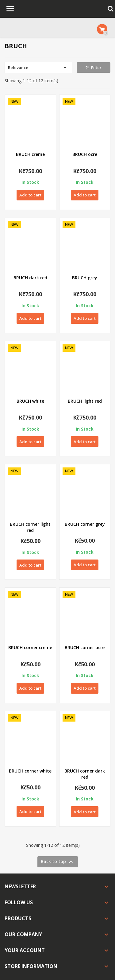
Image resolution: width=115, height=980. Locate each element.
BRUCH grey (85, 278)
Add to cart (30, 195)
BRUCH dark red (30, 278)
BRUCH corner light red (30, 527)
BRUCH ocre (85, 154)
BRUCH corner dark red (85, 774)
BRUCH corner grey (85, 524)
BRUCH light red (85, 401)
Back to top (58, 862)
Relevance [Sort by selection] (38, 68)
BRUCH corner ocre (85, 647)
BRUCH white (30, 401)
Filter (94, 68)
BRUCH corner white (30, 771)
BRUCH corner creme (30, 647)
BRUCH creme (30, 154)
